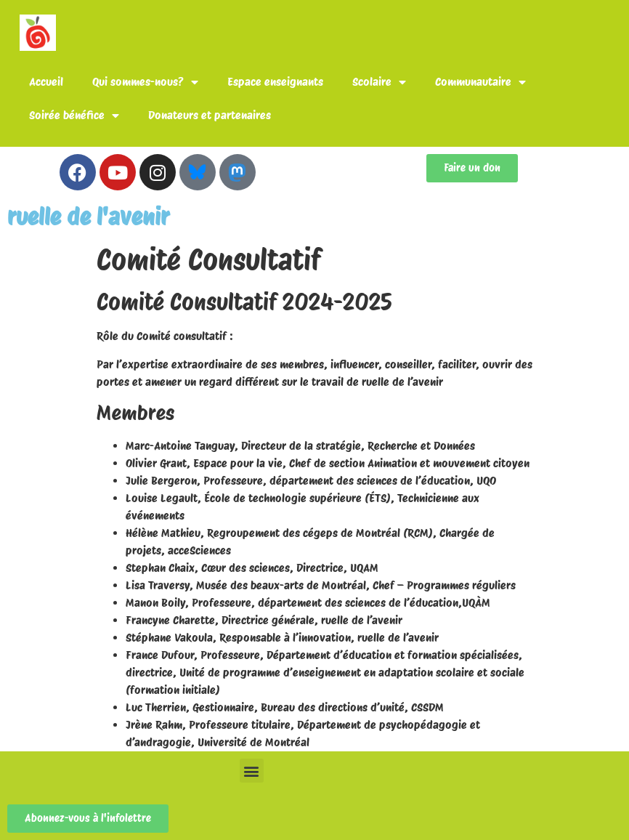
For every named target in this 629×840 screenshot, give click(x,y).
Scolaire (379, 82)
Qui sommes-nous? (145, 82)
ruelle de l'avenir (88, 217)
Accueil (46, 82)
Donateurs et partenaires (210, 115)
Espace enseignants (275, 82)
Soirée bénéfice (74, 116)
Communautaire (480, 82)
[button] (252, 771)
